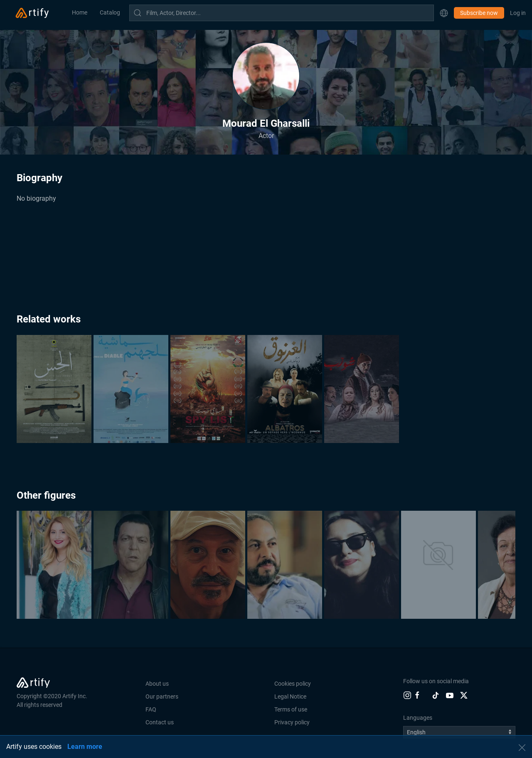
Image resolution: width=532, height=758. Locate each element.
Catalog (110, 12)
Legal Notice (290, 696)
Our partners (162, 696)
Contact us (160, 722)
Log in (518, 13)
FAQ (151, 709)
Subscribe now (479, 13)
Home (80, 12)
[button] (444, 13)
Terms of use (291, 709)
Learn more (85, 747)
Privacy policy (292, 722)
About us (157, 684)
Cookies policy (293, 684)
